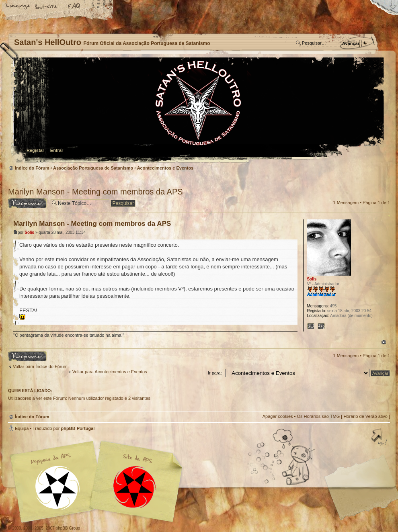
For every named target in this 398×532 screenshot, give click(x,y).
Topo (384, 342)
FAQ (74, 7)
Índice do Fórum (198, 111)
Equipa (22, 428)
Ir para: (215, 373)
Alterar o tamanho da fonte (46, 7)
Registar (35, 150)
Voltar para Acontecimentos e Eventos (110, 372)
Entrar (57, 150)
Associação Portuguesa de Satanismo (93, 168)
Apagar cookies (278, 416)
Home (18, 7)
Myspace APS (98, 482)
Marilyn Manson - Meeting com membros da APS (95, 192)
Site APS (135, 487)
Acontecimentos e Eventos (165, 168)
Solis (29, 232)
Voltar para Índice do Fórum (40, 366)
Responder (27, 203)
